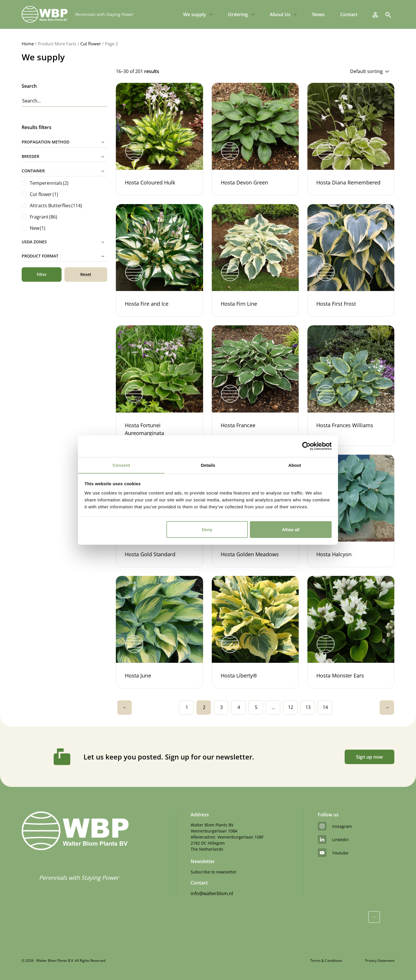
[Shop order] (327, 71)
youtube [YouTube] (333, 853)
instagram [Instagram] (335, 826)
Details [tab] (208, 465)
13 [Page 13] (308, 707)
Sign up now (369, 757)
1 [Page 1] (187, 707)
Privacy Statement (380, 961)
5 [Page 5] (256, 707)
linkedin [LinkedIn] (333, 839)
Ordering (238, 14)
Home (28, 44)
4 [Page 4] (239, 707)
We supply (195, 14)
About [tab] (295, 465)
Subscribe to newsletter (214, 872)
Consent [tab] (121, 465)
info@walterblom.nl (212, 893)
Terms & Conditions (326, 961)
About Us (280, 14)
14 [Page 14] (325, 707)
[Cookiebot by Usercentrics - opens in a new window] (306, 446)
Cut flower (91, 44)
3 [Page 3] (221, 707)
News (318, 14)
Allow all (291, 530)
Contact (349, 14)
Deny (207, 530)
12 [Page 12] (291, 707)
